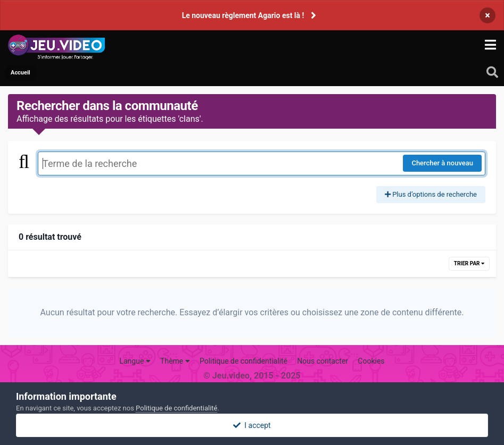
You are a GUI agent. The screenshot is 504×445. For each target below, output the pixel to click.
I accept (252, 425)
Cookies (371, 361)
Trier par (469, 263)
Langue (135, 361)
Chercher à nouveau (442, 163)
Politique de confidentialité (243, 361)
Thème (175, 361)
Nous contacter (323, 361)
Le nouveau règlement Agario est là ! (243, 15)
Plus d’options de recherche (431, 194)
